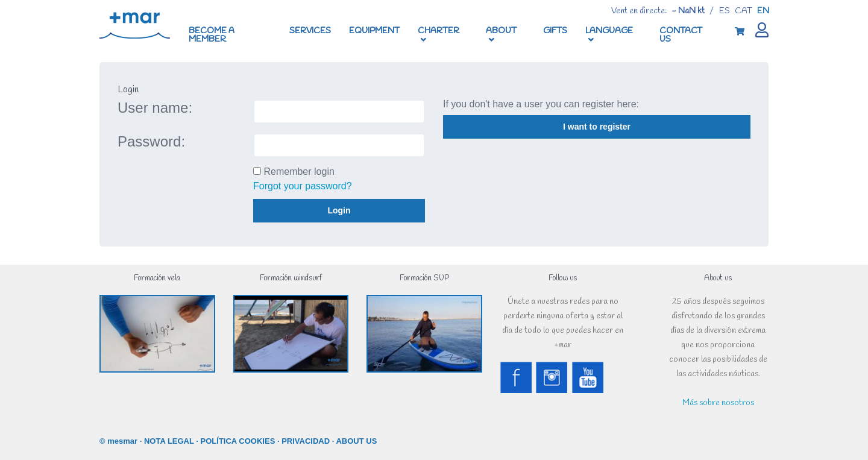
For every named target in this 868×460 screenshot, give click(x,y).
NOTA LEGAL (169, 441)
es (725, 11)
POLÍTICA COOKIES (238, 441)
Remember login (299, 172)
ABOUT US (356, 441)
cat (744, 11)
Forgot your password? (303, 186)
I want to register (597, 127)
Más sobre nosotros (718, 403)
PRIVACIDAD (306, 441)
